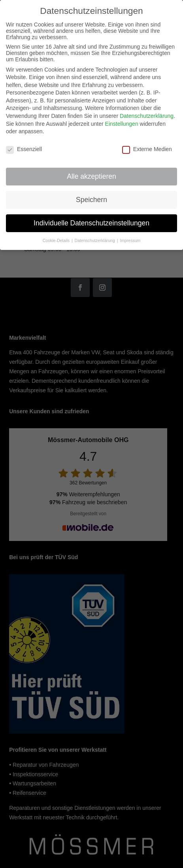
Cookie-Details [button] (57, 234)
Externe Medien (147, 143)
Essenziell (24, 143)
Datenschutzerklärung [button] (95, 234)
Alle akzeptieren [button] (91, 170)
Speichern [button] (91, 193)
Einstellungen (122, 117)
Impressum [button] (130, 234)
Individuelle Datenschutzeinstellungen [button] (91, 217)
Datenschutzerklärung (147, 110)
